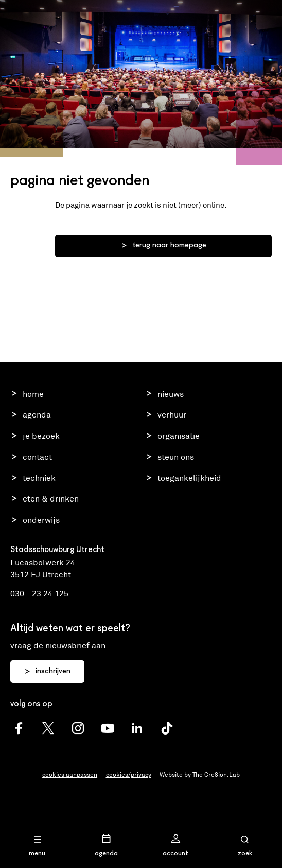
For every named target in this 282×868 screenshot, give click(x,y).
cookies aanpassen (70, 774)
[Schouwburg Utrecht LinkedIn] (137, 729)
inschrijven (47, 672)
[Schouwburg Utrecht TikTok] (167, 729)
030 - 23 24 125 (39, 594)
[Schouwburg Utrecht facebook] (19, 729)
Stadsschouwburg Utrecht (141, 17)
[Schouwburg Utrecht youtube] (108, 729)
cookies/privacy (129, 774)
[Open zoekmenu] (245, 845)
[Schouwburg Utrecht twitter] (48, 729)
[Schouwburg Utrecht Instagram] (78, 729)
